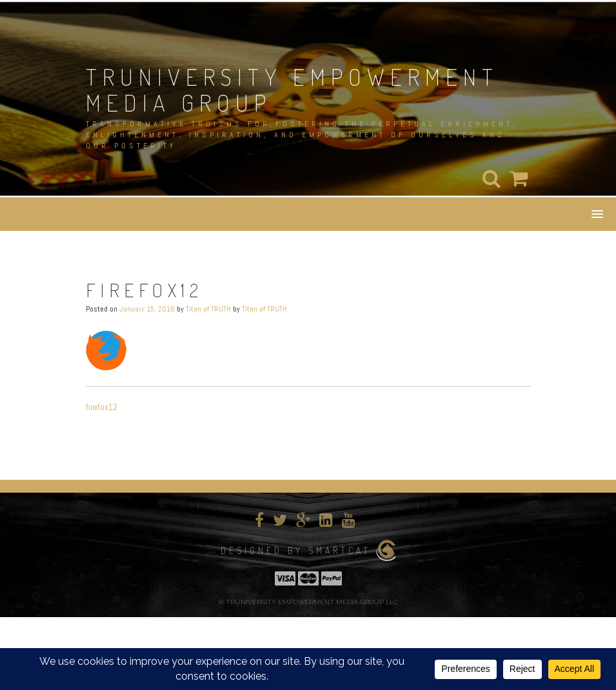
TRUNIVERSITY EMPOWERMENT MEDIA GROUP (292, 90)
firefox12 (102, 407)
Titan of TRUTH (208, 309)
